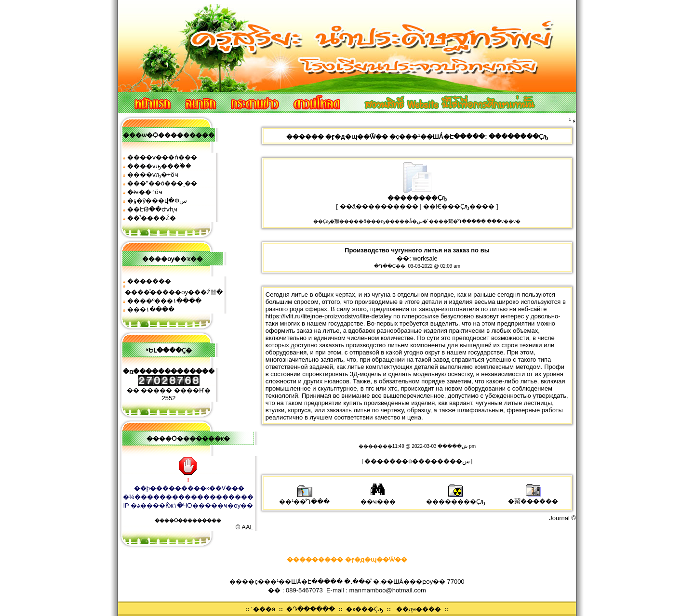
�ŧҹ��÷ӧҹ (145, 192)
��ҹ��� (378, 498)
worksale (425, 258)
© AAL (245, 527)
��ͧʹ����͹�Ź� (152, 218)
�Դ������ (311, 609)
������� (149, 281)
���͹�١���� (151, 309)
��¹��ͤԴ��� (304, 498)
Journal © (562, 518)
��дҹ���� (419, 609)
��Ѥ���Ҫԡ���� (459, 206)
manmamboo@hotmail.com (388, 590)
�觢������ (533, 498)
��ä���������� (379, 206)
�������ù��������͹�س (417, 461)
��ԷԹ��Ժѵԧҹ (152, 209)
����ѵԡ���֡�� (159, 166)
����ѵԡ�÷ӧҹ (153, 175)
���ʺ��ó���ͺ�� (162, 183)
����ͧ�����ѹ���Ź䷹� (174, 292)
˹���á (263, 609)
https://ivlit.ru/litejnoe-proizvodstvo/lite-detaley (329, 316)
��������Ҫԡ (456, 498)
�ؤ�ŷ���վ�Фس (157, 201)
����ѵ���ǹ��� (162, 157)
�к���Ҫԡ (365, 609)
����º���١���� (165, 301)
